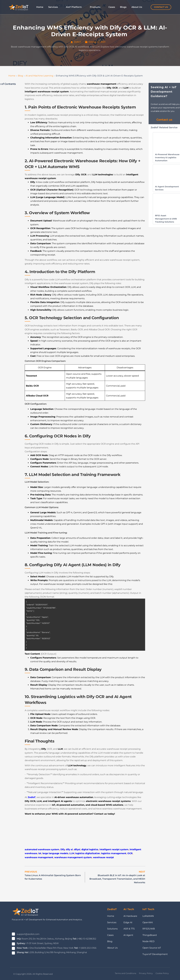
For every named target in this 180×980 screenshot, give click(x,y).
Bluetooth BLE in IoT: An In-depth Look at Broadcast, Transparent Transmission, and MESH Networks (117, 879)
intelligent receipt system (114, 849)
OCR (130, 853)
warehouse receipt (103, 857)
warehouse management (39, 857)
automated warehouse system (42, 849)
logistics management (114, 853)
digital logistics (90, 849)
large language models (55, 853)
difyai (77, 849)
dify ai (69, 849)
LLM (72, 853)
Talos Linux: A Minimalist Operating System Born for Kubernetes (53, 877)
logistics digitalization (87, 853)
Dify (63, 849)
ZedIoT (32, 797)
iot (40, 853)
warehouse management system (73, 857)
